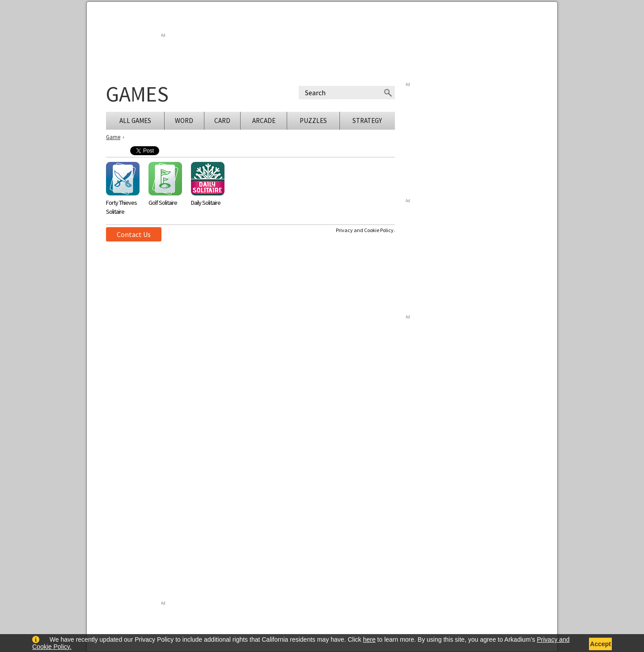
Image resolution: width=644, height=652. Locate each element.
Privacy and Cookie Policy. (365, 230)
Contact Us (134, 234)
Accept (600, 644)
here (369, 639)
